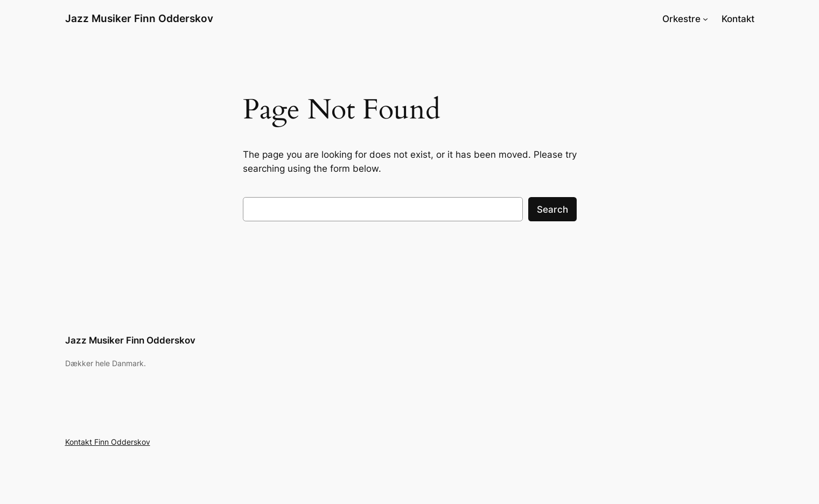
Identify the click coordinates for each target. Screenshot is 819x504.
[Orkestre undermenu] (705, 19)
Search (552, 209)
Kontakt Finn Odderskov (108, 442)
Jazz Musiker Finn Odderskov (139, 18)
